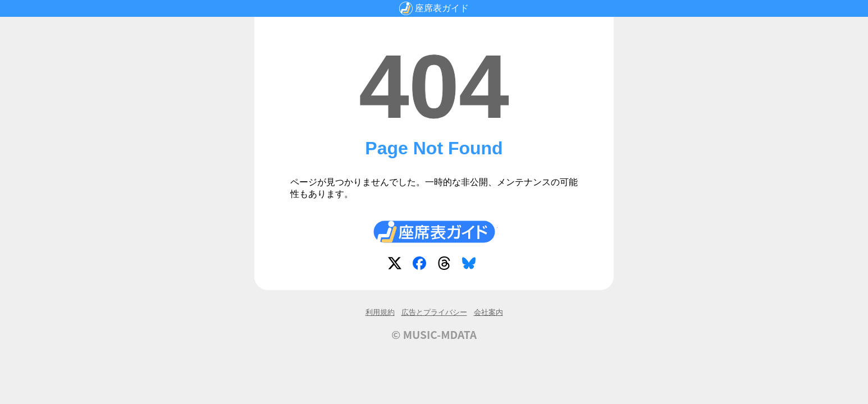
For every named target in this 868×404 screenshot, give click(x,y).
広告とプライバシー (434, 312)
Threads (446, 265)
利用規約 (380, 312)
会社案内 (488, 312)
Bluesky (471, 265)
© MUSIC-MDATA (434, 334)
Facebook (422, 265)
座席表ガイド (442, 8)
